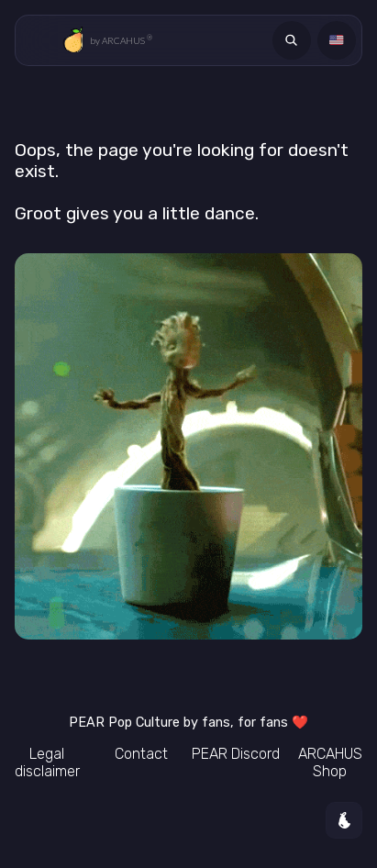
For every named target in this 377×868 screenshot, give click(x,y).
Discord (236, 754)
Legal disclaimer (47, 762)
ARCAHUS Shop (330, 762)
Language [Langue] (339, 40)
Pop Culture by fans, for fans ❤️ (188, 723)
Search (294, 40)
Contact (141, 754)
